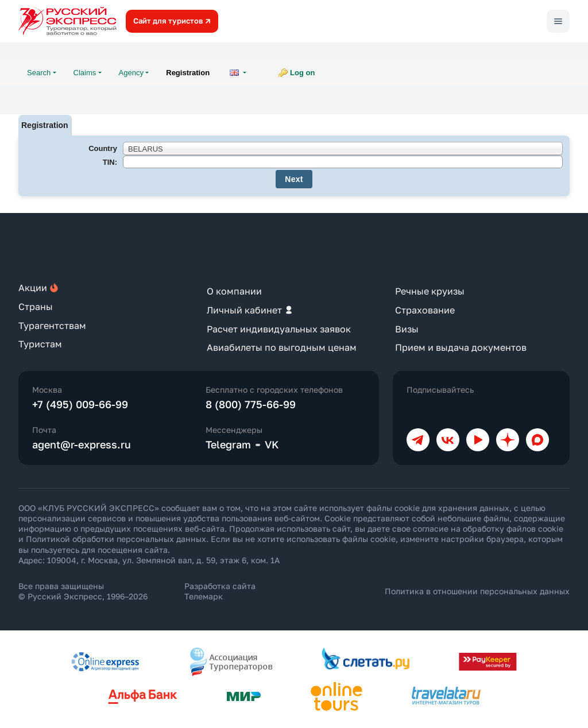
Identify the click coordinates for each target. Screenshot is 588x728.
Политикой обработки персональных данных (116, 539)
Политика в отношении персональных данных (477, 591)
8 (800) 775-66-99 (251, 404)
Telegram (228, 444)
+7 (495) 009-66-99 (80, 404)
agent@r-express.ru (82, 444)
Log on (302, 73)
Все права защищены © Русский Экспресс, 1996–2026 (83, 591)
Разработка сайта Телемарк (220, 591)
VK (272, 444)
